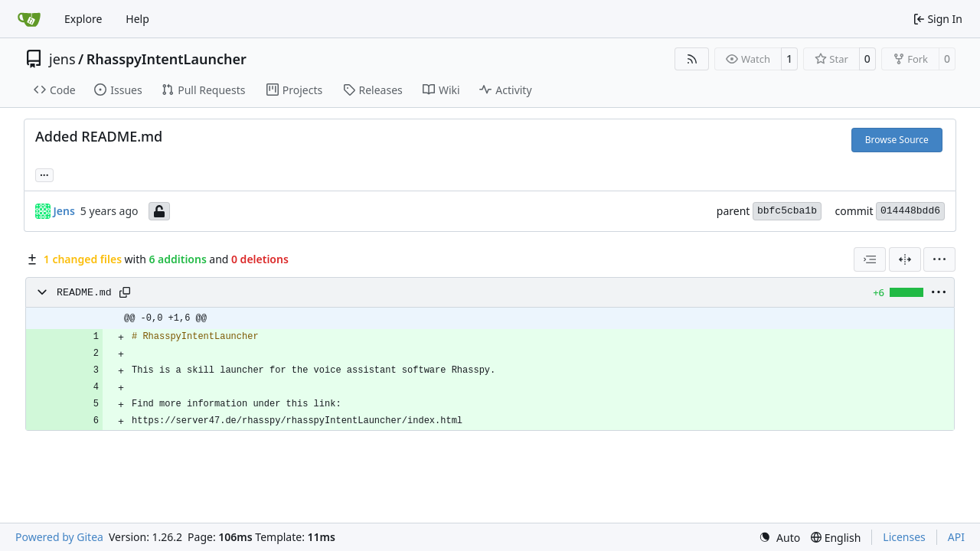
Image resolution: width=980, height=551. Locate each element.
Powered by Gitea (59, 537)
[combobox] (870, 259)
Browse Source (897, 140)
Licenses (904, 537)
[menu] (939, 259)
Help (137, 19)
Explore (83, 19)
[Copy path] (125, 292)
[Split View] (905, 259)
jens (62, 59)
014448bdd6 (910, 211)
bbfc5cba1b (787, 211)
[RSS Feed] (692, 59)
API (956, 537)
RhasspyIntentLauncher (167, 59)
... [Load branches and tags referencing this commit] (44, 174)
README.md (84, 293)
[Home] (29, 19)
